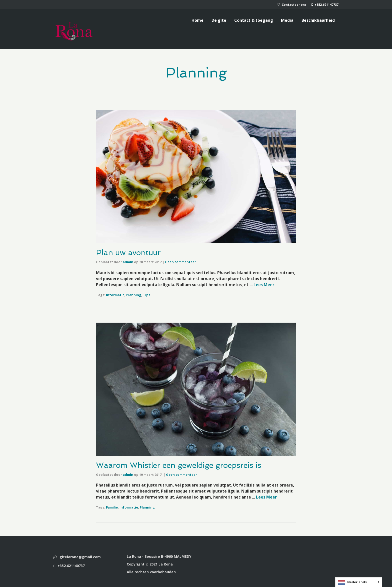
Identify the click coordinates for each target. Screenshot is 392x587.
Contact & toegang (254, 20)
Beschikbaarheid (318, 20)
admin (128, 262)
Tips (147, 295)
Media (287, 20)
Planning (134, 295)
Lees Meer (264, 285)
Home (197, 20)
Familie (112, 507)
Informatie (115, 295)
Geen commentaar (180, 262)
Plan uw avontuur (128, 253)
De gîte (219, 20)
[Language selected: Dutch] (359, 582)
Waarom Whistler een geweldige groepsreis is (179, 465)
